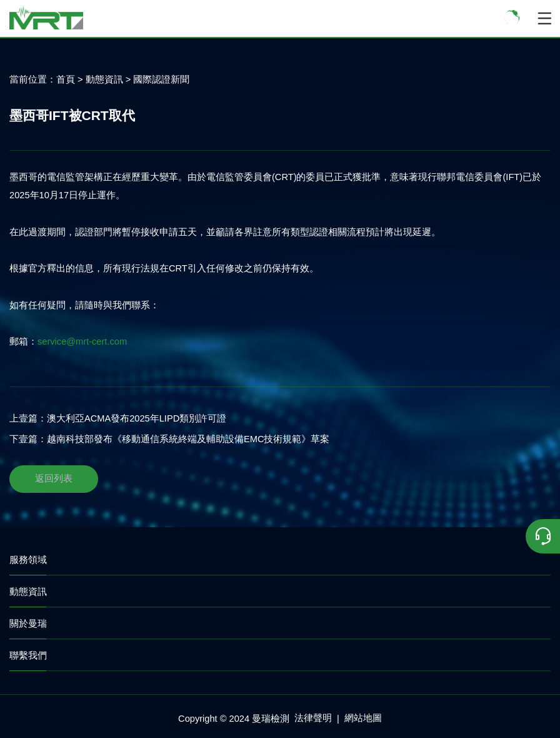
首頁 (66, 79)
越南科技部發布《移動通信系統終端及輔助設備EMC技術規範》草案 (188, 439)
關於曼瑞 (28, 623)
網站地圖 (363, 718)
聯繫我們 (28, 655)
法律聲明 (313, 718)
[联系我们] (543, 536)
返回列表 (54, 478)
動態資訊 (104, 79)
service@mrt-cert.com (82, 341)
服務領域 (28, 559)
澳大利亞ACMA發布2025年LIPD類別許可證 (137, 418)
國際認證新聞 (161, 79)
